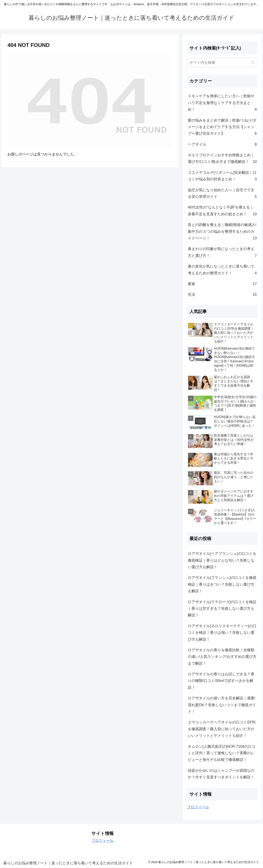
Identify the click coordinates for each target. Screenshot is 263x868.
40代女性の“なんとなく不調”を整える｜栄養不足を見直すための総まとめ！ (222, 211)
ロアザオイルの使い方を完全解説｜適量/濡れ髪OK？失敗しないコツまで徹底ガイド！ (222, 705)
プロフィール (198, 807)
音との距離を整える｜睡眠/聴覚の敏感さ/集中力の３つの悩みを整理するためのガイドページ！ (222, 232)
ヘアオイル (222, 144)
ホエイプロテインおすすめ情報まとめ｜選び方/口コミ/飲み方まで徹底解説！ (222, 159)
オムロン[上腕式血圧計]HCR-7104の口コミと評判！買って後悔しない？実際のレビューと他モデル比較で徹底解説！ (222, 753)
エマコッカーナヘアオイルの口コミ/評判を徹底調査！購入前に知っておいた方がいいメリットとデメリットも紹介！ (222, 729)
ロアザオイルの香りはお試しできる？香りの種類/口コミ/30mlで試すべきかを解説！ (221, 681)
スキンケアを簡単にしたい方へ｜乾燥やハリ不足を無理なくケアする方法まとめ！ (222, 103)
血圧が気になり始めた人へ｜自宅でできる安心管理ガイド (222, 194)
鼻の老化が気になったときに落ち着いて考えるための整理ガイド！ (222, 270)
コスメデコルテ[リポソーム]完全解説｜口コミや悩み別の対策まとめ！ (222, 177)
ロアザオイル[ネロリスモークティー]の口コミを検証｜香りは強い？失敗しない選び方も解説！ (222, 633)
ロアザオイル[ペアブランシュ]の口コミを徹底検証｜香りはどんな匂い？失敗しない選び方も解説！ (222, 560)
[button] (253, 63)
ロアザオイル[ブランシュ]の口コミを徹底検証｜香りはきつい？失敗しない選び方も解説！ (222, 584)
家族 (222, 284)
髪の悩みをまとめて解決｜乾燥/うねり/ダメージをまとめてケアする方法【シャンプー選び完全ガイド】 (222, 128)
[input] (222, 63)
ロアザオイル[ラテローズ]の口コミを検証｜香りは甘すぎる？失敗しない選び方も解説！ (222, 609)
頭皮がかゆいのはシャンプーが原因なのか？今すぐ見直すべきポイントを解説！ (221, 774)
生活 (222, 294)
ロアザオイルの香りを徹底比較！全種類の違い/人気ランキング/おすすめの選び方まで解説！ (222, 657)
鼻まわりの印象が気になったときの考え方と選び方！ (222, 253)
